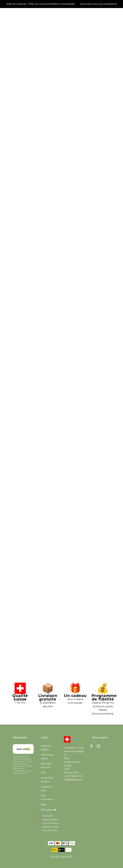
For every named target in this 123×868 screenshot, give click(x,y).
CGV (43, 773)
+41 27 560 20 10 (73, 776)
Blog (43, 805)
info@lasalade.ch (73, 780)
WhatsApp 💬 (48, 810)
